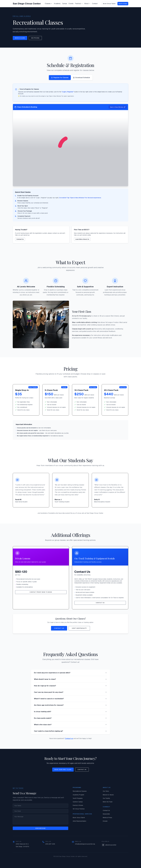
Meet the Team (108, 802)
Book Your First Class (63, 770)
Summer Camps (78, 802)
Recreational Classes (80, 791)
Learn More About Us (82, 239)
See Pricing (35, 38)
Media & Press (107, 818)
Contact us (69, 738)
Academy (57, 4)
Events (71, 4)
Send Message (40, 828)
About (87, 4)
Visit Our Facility (79, 628)
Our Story (106, 791)
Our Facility (106, 798)
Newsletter (106, 814)
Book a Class (123, 4)
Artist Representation (79, 821)
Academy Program (78, 795)
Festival (79, 4)
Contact (95, 4)
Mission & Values (108, 795)
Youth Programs (78, 798)
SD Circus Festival (79, 809)
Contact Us (20, 239)
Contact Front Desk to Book (41, 592)
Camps (65, 4)
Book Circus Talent (109, 4)
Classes (49, 4)
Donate (105, 821)
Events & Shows (78, 805)
